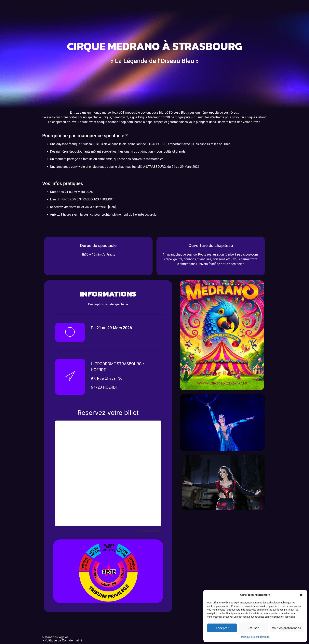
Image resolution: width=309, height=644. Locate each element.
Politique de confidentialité (255, 637)
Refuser (253, 628)
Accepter (222, 628)
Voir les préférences (286, 628)
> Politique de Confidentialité (62, 640)
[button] (301, 595)
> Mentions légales (55, 637)
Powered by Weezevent (150, 531)
